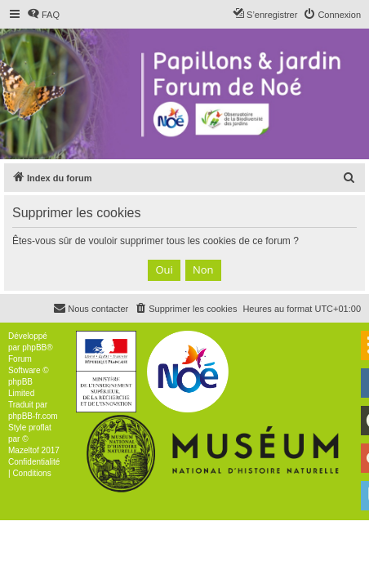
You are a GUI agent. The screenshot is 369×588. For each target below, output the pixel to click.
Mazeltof (24, 450)
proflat (40, 428)
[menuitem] (43, 15)
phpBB (34, 347)
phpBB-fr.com (33, 416)
